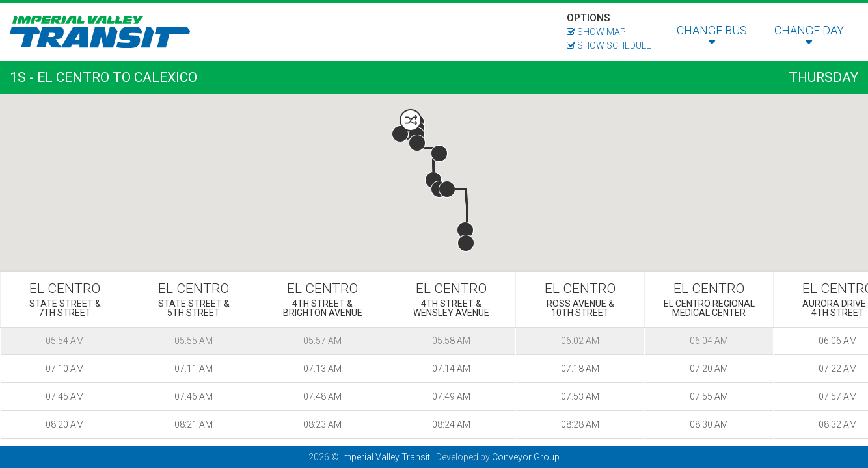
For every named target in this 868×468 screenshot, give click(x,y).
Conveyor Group (526, 457)
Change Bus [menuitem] (712, 36)
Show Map (596, 32)
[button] (411, 120)
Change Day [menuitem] (809, 36)
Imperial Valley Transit (386, 457)
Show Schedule (609, 45)
